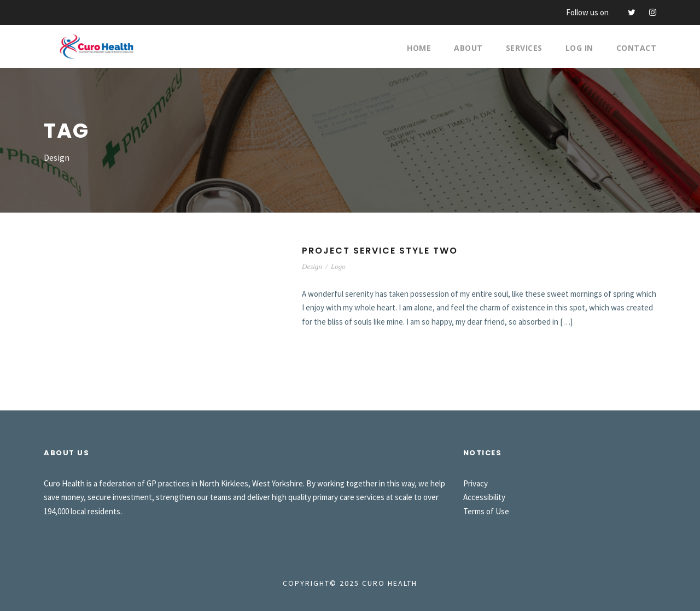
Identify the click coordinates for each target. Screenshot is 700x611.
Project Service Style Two (380, 251)
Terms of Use (486, 511)
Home (419, 48)
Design (312, 266)
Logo (338, 266)
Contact (637, 48)
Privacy (476, 483)
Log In (579, 48)
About (468, 48)
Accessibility (484, 497)
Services (524, 48)
